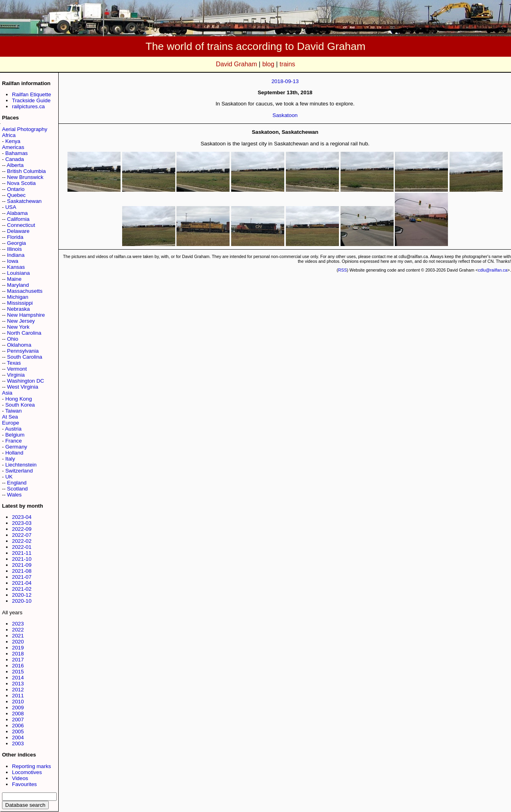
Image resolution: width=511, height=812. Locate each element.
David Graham (237, 64)
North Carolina (24, 333)
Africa (9, 135)
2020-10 (22, 601)
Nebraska (19, 309)
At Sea (10, 417)
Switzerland (19, 471)
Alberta (15, 165)
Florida (15, 237)
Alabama (17, 213)
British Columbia (27, 171)
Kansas (16, 267)
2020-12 (22, 595)
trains (287, 64)
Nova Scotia (22, 183)
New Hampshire (26, 315)
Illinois (15, 249)
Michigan (18, 297)
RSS (343, 270)
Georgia (17, 243)
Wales (15, 495)
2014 (18, 678)
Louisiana (19, 273)
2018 (18, 654)
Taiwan (14, 411)
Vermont (17, 369)
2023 (18, 624)
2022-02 (22, 541)
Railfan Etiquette (32, 94)
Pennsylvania (23, 351)
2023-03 (22, 523)
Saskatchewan (25, 201)
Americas (13, 147)
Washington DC (26, 381)
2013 (18, 684)
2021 (18, 636)
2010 (18, 702)
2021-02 (22, 589)
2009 (18, 708)
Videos (20, 778)
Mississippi (20, 303)
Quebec (17, 195)
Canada (15, 159)
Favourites (24, 784)
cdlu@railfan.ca (493, 270)
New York (18, 327)
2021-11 (22, 553)
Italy (10, 459)
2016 (18, 666)
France (13, 441)
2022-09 (22, 529)
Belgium (15, 435)
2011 (18, 696)
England (17, 483)
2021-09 (22, 565)
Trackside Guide (31, 100)
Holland (14, 453)
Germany (16, 447)
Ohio (13, 339)
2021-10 (22, 559)
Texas (14, 363)
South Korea (20, 405)
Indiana (16, 255)
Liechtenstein (21, 465)
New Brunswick (25, 177)
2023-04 (22, 517)
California (18, 219)
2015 (18, 672)
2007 (18, 720)
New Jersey (21, 321)
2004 (18, 738)
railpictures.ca (28, 106)
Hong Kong (19, 399)
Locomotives (27, 772)
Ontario (16, 189)
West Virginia (23, 387)
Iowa (13, 261)
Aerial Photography (25, 129)
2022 (18, 630)
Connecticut (21, 225)
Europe (11, 423)
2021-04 (22, 583)
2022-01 (22, 547)
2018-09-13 (285, 81)
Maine (14, 279)
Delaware (18, 231)
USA (11, 207)
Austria (13, 429)
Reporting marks (32, 766)
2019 (18, 648)
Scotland (18, 489)
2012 (18, 690)
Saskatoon (285, 115)
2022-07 (22, 535)
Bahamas (16, 153)
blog (268, 64)
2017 (18, 660)
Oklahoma (19, 345)
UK (9, 477)
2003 (18, 744)
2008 (18, 714)
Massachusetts (25, 291)
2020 (18, 642)
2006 (18, 726)
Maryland (18, 285)
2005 (18, 732)
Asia (7, 393)
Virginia (16, 375)
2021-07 (22, 577)
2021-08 (22, 571)
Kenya (13, 141)
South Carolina (25, 357)
